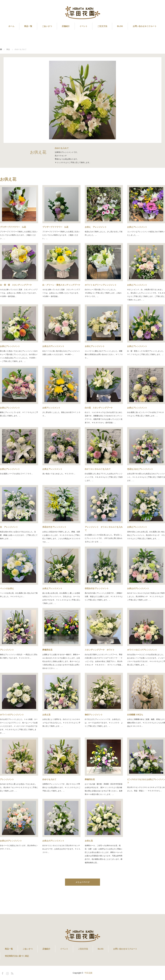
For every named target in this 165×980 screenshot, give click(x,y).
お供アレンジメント (51, 408)
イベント (83, 26)
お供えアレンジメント (10, 346)
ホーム (11, 26)
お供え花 (46, 715)
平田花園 (88, 973)
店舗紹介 (66, 26)
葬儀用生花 (47, 650)
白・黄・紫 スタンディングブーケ (16, 285)
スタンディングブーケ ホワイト (100, 650)
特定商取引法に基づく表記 (17, 956)
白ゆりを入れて (49, 779)
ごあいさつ (47, 26)
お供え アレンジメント (96, 227)
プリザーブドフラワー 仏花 (13, 227)
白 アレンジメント (9, 527)
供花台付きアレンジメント (54, 527)
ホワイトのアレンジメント (12, 715)
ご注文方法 (102, 26)
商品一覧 (28, 26)
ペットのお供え (7, 588)
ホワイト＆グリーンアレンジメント (101, 285)
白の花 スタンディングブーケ (99, 408)
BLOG (120, 26)
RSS (12, 973)
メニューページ (82, 882)
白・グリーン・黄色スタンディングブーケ (61, 285)
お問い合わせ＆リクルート (145, 26)
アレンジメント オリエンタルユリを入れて (104, 528)
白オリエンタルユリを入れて (98, 469)
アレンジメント (7, 650)
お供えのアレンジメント (53, 346)
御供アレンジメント (94, 715)
